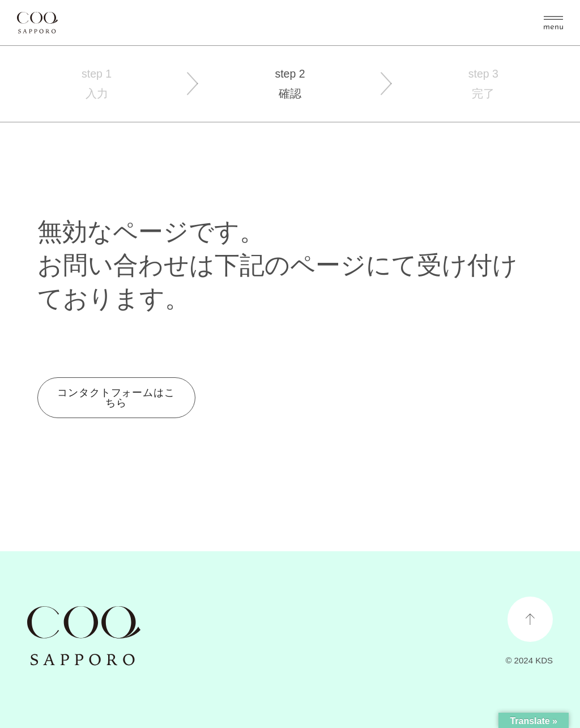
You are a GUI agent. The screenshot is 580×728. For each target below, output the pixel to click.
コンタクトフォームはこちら (116, 398)
